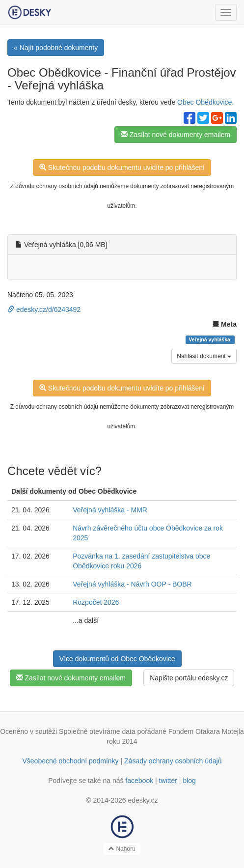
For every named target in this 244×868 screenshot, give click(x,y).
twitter (168, 781)
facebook (139, 781)
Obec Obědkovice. (205, 102)
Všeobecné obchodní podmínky (70, 761)
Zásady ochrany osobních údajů (173, 761)
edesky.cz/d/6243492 (44, 309)
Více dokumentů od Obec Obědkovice (117, 659)
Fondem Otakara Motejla (206, 731)
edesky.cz (143, 800)
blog (189, 781)
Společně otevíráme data (97, 731)
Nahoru (122, 849)
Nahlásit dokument (204, 356)
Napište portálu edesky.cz (189, 678)
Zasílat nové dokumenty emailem (176, 135)
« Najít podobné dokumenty (56, 48)
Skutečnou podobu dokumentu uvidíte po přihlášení (122, 168)
